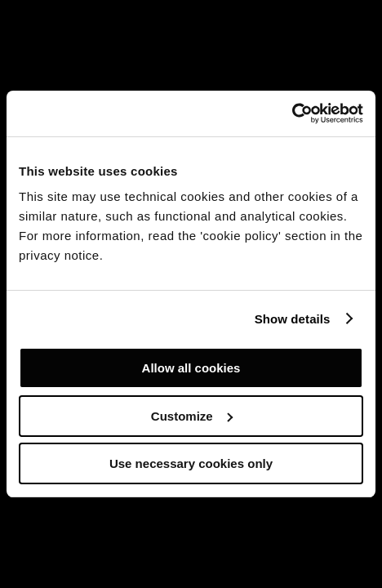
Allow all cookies (191, 368)
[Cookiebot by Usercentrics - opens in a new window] (292, 114)
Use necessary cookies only (191, 463)
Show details (293, 319)
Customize (192, 416)
